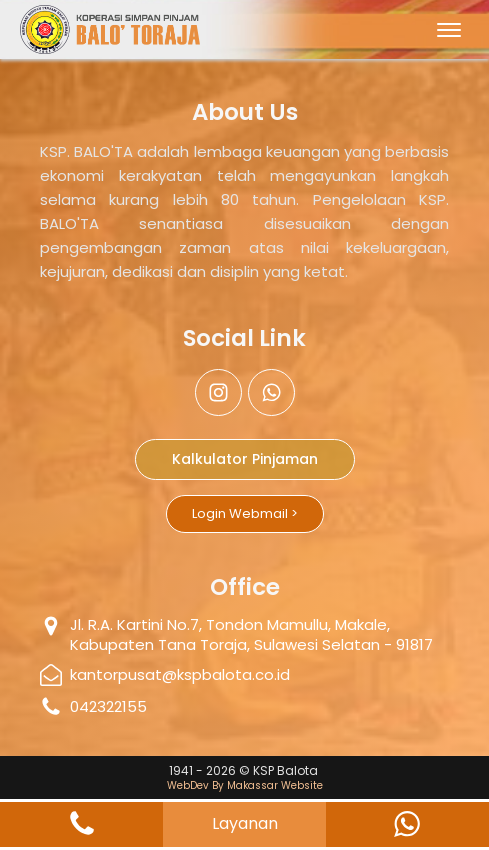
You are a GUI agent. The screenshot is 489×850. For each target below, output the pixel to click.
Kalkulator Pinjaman (245, 459)
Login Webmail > (245, 513)
